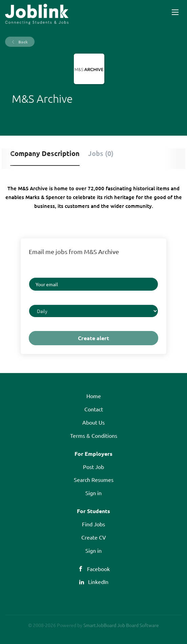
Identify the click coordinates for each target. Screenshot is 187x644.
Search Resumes (94, 480)
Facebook (98, 569)
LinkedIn (98, 582)
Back (23, 42)
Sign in (93, 493)
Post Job (93, 467)
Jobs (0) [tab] (101, 153)
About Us (93, 422)
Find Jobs (93, 524)
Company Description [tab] (45, 153)
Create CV (94, 537)
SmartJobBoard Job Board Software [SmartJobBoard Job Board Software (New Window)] (121, 625)
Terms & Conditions (94, 435)
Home (94, 396)
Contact (94, 409)
